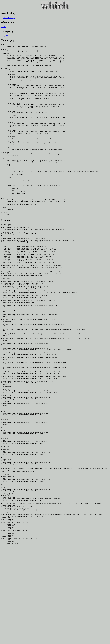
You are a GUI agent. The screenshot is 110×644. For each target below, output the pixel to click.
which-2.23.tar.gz (9, 18)
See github (4, 36)
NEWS (3, 27)
